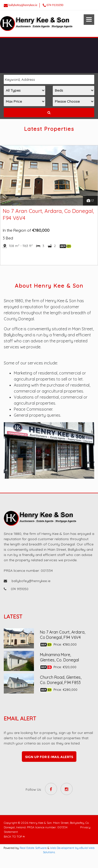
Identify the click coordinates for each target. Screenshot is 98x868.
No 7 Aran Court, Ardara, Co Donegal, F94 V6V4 (63, 635)
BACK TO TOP (14, 836)
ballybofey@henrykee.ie (23, 5)
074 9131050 (55, 5)
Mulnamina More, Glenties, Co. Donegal (59, 657)
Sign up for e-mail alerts (49, 757)
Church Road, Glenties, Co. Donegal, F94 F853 (61, 680)
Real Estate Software (33, 848)
